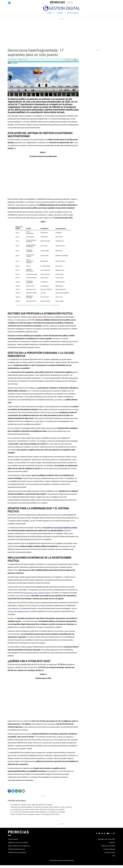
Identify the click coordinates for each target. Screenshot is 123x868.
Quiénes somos (13, 842)
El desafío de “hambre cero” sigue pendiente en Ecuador (32, 807)
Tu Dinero (60, 16)
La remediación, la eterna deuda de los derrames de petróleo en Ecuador (38, 812)
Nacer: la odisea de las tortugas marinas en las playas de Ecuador (35, 817)
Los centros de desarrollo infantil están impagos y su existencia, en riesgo (38, 815)
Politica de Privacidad (108, 849)
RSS (114, 859)
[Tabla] (43, 269)
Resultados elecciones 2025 (106, 842)
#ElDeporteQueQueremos (17, 852)
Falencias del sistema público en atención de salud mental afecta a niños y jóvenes (41, 810)
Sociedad (24, 62)
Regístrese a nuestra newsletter (18, 845)
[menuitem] (52, 16)
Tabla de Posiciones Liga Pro (17, 855)
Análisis (49, 16)
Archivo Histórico (73, 16)
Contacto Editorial (109, 852)
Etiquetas (112, 845)
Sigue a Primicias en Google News (19, 849)
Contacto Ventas (110, 855)
